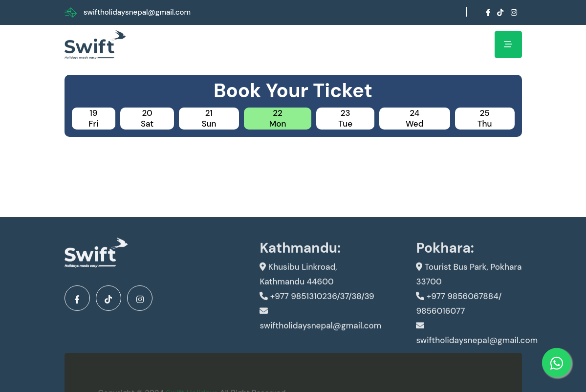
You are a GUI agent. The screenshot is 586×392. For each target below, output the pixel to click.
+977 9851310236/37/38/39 (317, 303)
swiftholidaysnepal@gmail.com (137, 12)
